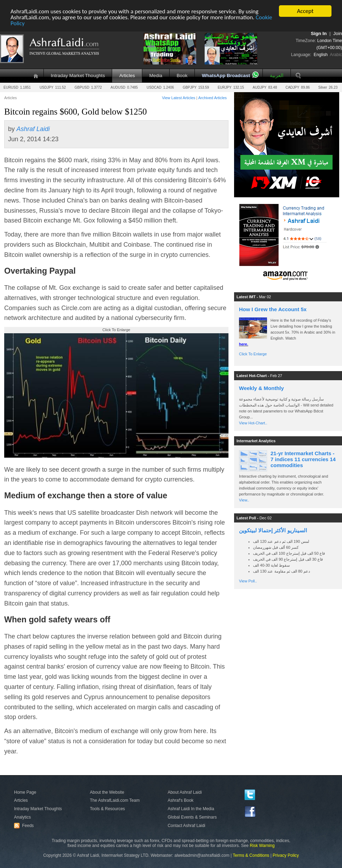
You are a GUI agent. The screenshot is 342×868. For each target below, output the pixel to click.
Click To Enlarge (253, 354)
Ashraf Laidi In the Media (191, 809)
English (321, 55)
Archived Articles (213, 98)
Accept (305, 11)
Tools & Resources (108, 809)
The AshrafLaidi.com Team (115, 800)
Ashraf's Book (180, 800)
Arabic (336, 55)
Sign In (319, 33)
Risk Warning (262, 846)
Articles (127, 76)
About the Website (107, 792)
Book (182, 76)
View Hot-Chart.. (253, 423)
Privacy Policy (286, 855)
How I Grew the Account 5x (273, 309)
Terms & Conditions (251, 855)
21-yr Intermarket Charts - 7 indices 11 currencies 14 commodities (303, 459)
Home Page (25, 792)
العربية (277, 76)
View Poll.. (248, 581)
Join (338, 33)
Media (156, 76)
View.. (244, 500)
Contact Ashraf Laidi (186, 826)
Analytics (22, 817)
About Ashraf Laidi (184, 792)
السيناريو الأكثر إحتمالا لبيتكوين (273, 530)
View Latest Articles (179, 98)
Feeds (25, 826)
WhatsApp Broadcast (226, 76)
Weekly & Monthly (261, 388)
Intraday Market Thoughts (78, 76)
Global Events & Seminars (192, 817)
